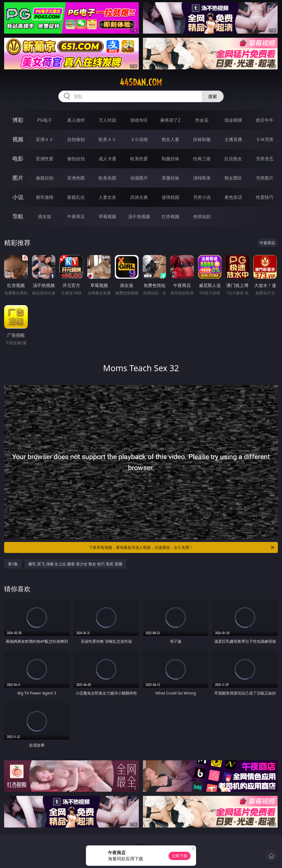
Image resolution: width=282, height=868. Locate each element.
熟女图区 (233, 178)
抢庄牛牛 (265, 120)
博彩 (18, 120)
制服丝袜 (170, 159)
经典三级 (202, 159)
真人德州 (76, 120)
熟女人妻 (170, 139)
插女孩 (45, 216)
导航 (18, 216)
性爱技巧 (265, 197)
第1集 (13, 564)
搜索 (213, 96)
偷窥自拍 (45, 178)
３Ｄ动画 (139, 139)
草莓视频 (107, 216)
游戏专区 (139, 120)
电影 (18, 158)
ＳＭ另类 (265, 139)
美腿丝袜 (170, 178)
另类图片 (265, 178)
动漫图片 (139, 178)
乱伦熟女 (233, 159)
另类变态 (265, 159)
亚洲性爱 (45, 159)
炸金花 (202, 120)
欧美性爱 (139, 159)
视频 (18, 139)
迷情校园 (170, 197)
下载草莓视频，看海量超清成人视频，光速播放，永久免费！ (182, 547)
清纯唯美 (202, 178)
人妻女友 (107, 197)
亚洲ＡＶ (45, 139)
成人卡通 (107, 159)
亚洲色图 (76, 178)
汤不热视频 (139, 216)
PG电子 (44, 120)
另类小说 (202, 197)
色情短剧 (202, 216)
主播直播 (233, 139)
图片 (18, 178)
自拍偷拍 (76, 139)
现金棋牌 (233, 120)
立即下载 (180, 856)
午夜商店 (76, 216)
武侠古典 (139, 197)
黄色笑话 (233, 197)
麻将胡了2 (170, 120)
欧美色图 (107, 178)
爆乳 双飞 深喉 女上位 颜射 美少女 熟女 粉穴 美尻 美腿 (75, 564)
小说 (18, 197)
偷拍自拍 (76, 159)
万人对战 (107, 120)
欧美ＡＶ (107, 139)
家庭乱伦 (76, 197)
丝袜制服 (202, 139)
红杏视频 (170, 216)
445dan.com (141, 82)
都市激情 (45, 197)
